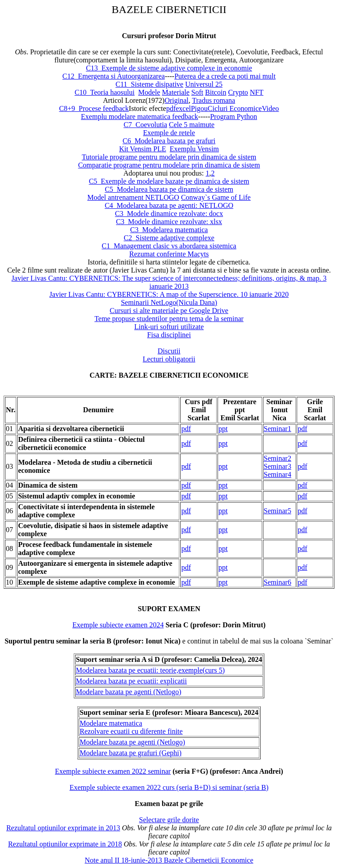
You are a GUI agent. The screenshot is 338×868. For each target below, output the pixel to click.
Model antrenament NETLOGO (133, 197)
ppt (223, 429)
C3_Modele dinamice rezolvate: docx (169, 214)
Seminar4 (278, 474)
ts (207, 254)
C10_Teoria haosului (105, 92)
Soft (198, 92)
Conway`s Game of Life (216, 197)
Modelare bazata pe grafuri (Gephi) (131, 753)
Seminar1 (278, 429)
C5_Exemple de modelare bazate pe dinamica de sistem (169, 181)
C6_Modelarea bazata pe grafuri (169, 141)
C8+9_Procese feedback (94, 108)
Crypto (238, 92)
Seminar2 (278, 458)
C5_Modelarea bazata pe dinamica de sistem (169, 189)
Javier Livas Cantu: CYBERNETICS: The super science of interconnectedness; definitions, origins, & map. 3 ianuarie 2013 (169, 282)
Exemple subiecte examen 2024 (118, 625)
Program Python (233, 117)
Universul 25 (204, 84)
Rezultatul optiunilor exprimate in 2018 (65, 844)
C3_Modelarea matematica (169, 230)
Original (176, 100)
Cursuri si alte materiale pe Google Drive (169, 311)
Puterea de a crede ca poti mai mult (225, 76)
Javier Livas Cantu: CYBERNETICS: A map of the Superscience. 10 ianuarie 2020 (169, 294)
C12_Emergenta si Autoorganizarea (114, 76)
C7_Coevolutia (145, 125)
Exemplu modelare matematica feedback (140, 117)
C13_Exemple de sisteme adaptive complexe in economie (169, 68)
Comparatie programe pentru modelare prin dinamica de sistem (169, 165)
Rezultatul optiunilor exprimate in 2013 (63, 828)
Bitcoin (216, 92)
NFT (257, 92)
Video (270, 108)
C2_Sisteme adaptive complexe (169, 238)
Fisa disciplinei (169, 335)
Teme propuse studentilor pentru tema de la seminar (169, 319)
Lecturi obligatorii (169, 359)
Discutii (169, 351)
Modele (149, 92)
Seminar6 (278, 582)
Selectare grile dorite (169, 820)
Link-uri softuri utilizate (169, 327)
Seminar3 (278, 466)
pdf (171, 108)
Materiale (176, 92)
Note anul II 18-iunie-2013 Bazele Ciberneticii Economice (169, 860)
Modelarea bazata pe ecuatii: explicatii (131, 681)
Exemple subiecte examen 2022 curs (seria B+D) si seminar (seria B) (169, 787)
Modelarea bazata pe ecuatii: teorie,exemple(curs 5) (150, 670)
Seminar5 (278, 511)
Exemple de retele (169, 133)
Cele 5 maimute (192, 125)
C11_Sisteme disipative (149, 84)
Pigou (199, 108)
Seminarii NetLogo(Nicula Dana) (169, 302)
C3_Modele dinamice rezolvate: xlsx (169, 222)
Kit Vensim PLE (143, 149)
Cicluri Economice (235, 108)
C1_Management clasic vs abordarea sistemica (169, 246)
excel (183, 108)
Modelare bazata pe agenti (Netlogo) (129, 692)
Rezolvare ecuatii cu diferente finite (131, 731)
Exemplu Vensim (194, 149)
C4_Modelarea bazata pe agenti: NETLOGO (169, 205)
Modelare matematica (111, 723)
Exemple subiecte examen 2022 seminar (113, 771)
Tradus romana (213, 100)
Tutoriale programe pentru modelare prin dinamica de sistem (169, 157)
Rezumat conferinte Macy (167, 254)
